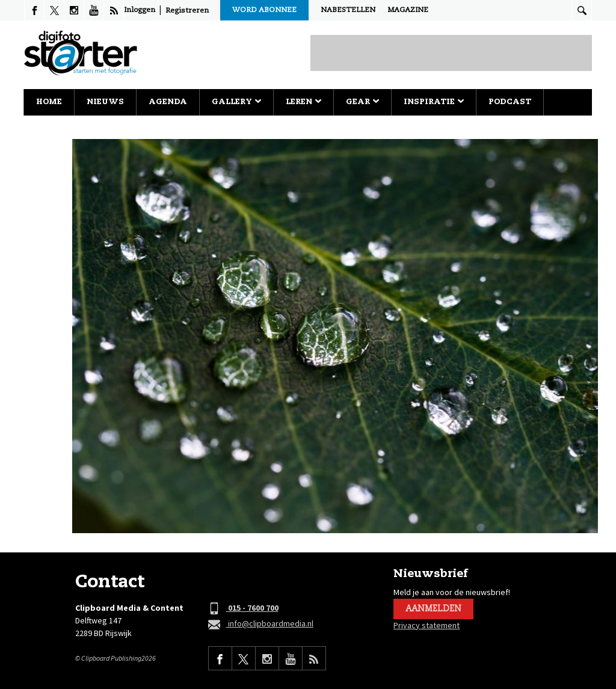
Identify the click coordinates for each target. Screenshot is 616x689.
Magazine (408, 10)
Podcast (510, 102)
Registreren (187, 11)
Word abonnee (264, 10)
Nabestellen (348, 10)
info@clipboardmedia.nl (261, 624)
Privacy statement (427, 625)
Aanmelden (433, 609)
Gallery (236, 102)
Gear (362, 102)
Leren (303, 102)
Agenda (168, 102)
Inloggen (140, 10)
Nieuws (105, 102)
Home (49, 102)
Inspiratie (434, 102)
